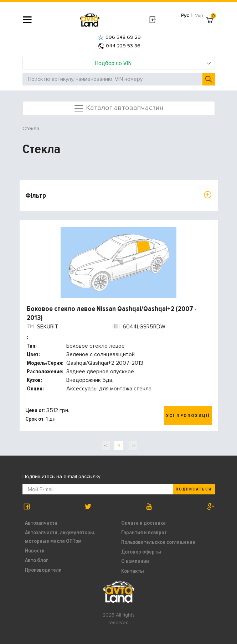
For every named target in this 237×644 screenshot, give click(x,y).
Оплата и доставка (143, 523)
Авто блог (37, 560)
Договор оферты (141, 552)
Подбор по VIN (153, 63)
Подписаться (194, 489)
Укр (199, 15)
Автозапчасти (41, 523)
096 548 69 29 (119, 37)
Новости (35, 551)
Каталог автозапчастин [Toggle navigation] (118, 108)
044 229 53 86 (119, 46)
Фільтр (36, 196)
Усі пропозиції (188, 416)
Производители (43, 570)
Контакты (133, 571)
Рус (185, 15)
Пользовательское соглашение (158, 542)
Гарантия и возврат (144, 533)
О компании (135, 561)
